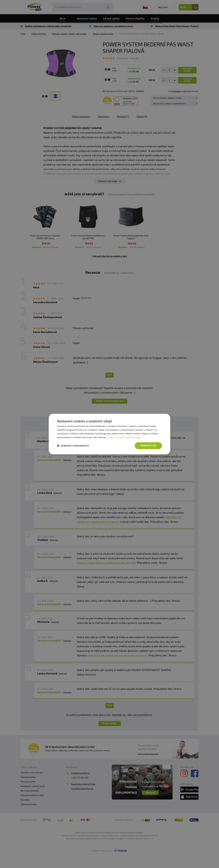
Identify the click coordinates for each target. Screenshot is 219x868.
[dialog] (109, 434)
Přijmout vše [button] (148, 446)
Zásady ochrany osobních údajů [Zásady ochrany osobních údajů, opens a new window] (124, 437)
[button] (73, 446)
